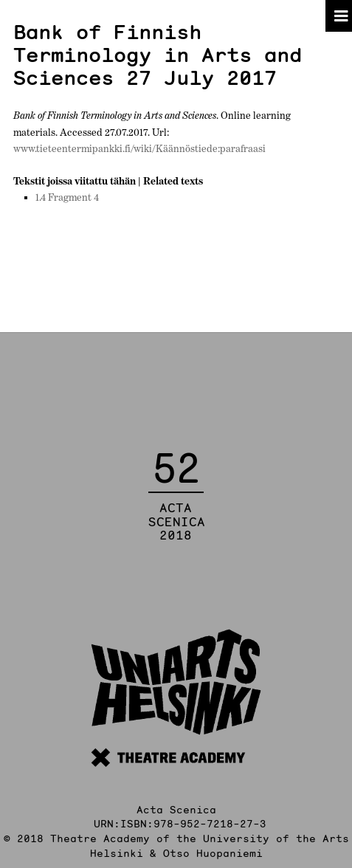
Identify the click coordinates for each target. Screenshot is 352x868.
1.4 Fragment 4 (67, 197)
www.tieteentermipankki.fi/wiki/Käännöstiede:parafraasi (139, 148)
